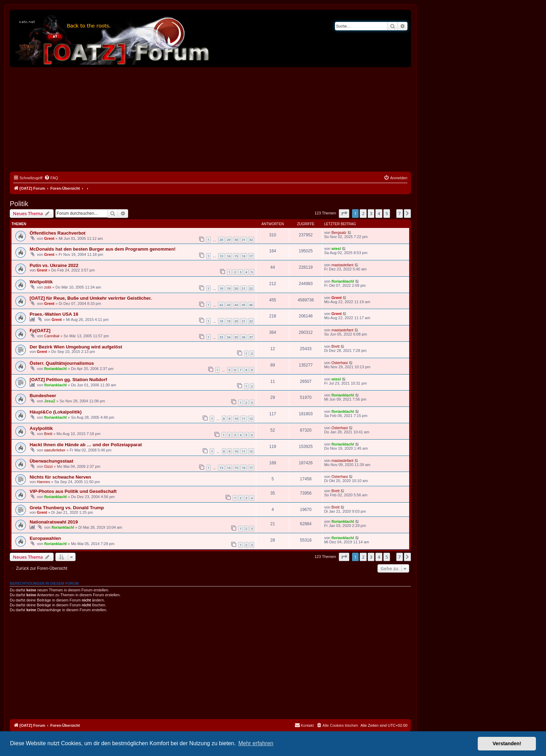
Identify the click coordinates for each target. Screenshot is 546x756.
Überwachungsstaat (51, 461)
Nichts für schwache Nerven (60, 477)
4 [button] (379, 213)
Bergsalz (339, 233)
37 (251, 337)
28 (221, 240)
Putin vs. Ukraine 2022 (54, 265)
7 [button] (400, 213)
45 (243, 305)
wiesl (336, 249)
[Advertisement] (210, 119)
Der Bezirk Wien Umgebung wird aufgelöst (76, 347)
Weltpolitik (41, 282)
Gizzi (48, 466)
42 (221, 305)
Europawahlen (45, 538)
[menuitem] (51, 178)
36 (243, 337)
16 (243, 256)
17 (251, 256)
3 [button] (371, 213)
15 (236, 256)
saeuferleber (55, 450)
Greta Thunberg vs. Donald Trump (67, 508)
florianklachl (343, 281)
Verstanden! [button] (507, 743)
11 (243, 419)
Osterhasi (340, 363)
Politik (19, 204)
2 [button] (363, 213)
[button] (344, 213)
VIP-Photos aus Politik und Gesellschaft (73, 491)
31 (243, 240)
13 (221, 256)
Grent (49, 238)
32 (251, 240)
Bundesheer (43, 396)
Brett (336, 346)
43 (229, 305)
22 (251, 288)
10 (236, 419)
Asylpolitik (41, 428)
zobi (48, 287)
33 (221, 337)
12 (251, 419)
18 (221, 288)
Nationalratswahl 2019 (54, 522)
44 (236, 305)
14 (229, 256)
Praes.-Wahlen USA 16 (54, 314)
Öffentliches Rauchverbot (57, 233)
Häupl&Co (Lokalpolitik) (56, 412)
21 (243, 288)
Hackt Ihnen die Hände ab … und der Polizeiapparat (86, 445)
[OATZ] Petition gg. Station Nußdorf (68, 380)
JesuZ (50, 401)
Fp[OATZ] (40, 330)
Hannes (44, 482)
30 (236, 240)
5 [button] (387, 213)
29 (229, 240)
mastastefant (342, 265)
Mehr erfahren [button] (256, 743)
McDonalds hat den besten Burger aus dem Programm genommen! (103, 249)
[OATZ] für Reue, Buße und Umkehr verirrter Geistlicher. (91, 298)
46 (251, 305)
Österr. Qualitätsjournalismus (62, 363)
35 (236, 337)
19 (229, 288)
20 (236, 288)
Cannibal (52, 336)
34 (229, 337)
